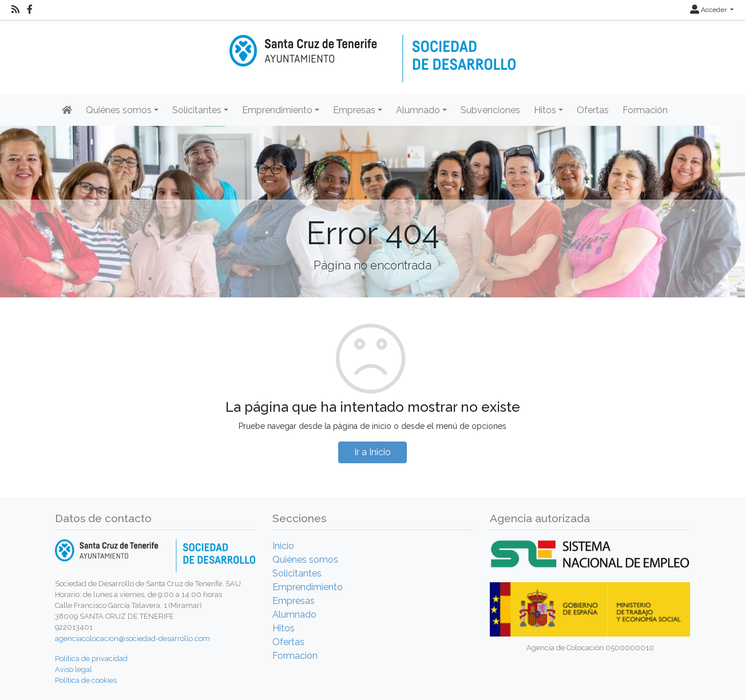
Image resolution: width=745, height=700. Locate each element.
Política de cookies (86, 680)
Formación (645, 110)
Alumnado (294, 615)
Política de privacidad (91, 659)
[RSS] (15, 10)
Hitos (284, 628)
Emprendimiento (308, 587)
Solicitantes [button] (197, 110)
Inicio (283, 546)
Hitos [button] (545, 110)
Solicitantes (297, 573)
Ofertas (593, 110)
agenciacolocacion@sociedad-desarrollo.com (132, 639)
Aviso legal (74, 669)
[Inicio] (372, 51)
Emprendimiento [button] (277, 110)
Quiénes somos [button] (119, 110)
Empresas (294, 601)
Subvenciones (490, 110)
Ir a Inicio (372, 452)
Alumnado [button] (418, 110)
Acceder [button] (709, 10)
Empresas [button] (354, 110)
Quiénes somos (305, 560)
